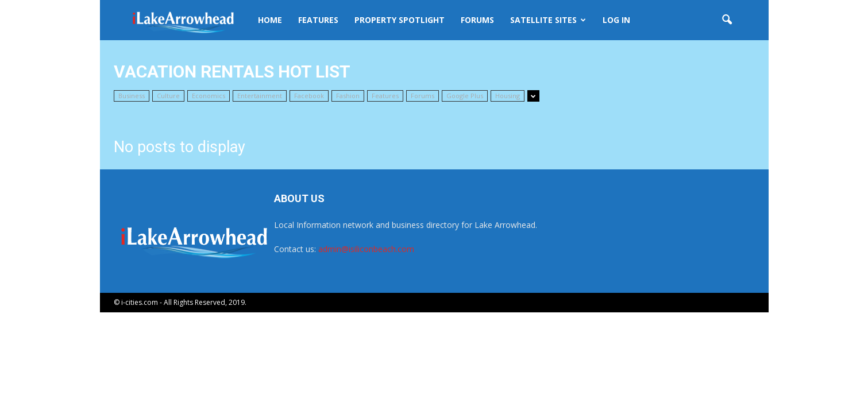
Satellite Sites (548, 20)
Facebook (309, 96)
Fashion (348, 96)
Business (132, 96)
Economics (209, 96)
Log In (616, 20)
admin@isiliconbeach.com (366, 249)
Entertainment (260, 96)
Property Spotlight (400, 20)
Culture (168, 96)
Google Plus (465, 96)
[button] (727, 20)
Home (270, 20)
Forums (477, 20)
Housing (508, 96)
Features (318, 20)
